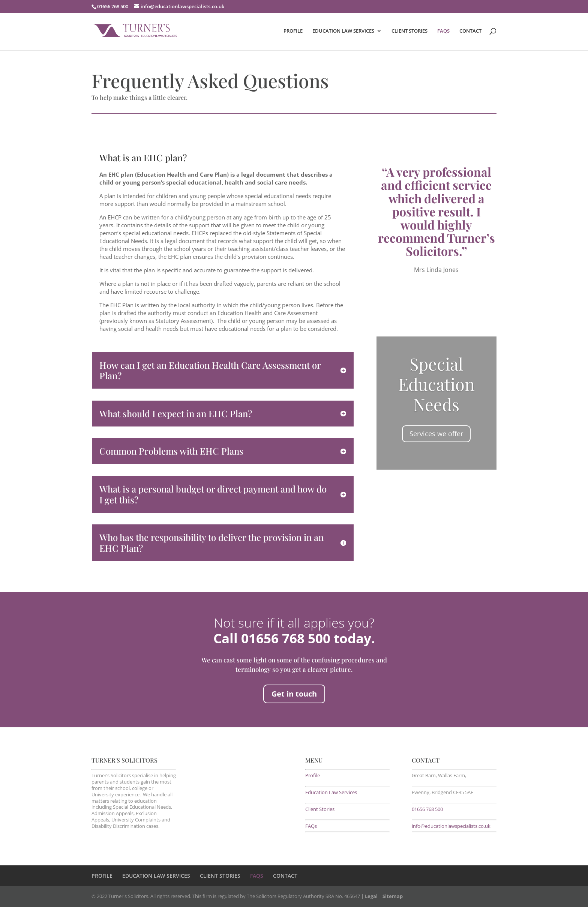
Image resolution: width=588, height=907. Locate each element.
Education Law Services (331, 792)
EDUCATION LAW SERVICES (343, 31)
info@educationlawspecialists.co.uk (451, 826)
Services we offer (436, 434)
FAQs (311, 826)
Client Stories (320, 809)
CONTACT (470, 31)
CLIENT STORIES (409, 31)
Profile (313, 775)
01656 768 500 (427, 809)
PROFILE (293, 31)
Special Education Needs (436, 384)
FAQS (443, 31)
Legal (371, 896)
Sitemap (393, 896)
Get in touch (294, 694)
